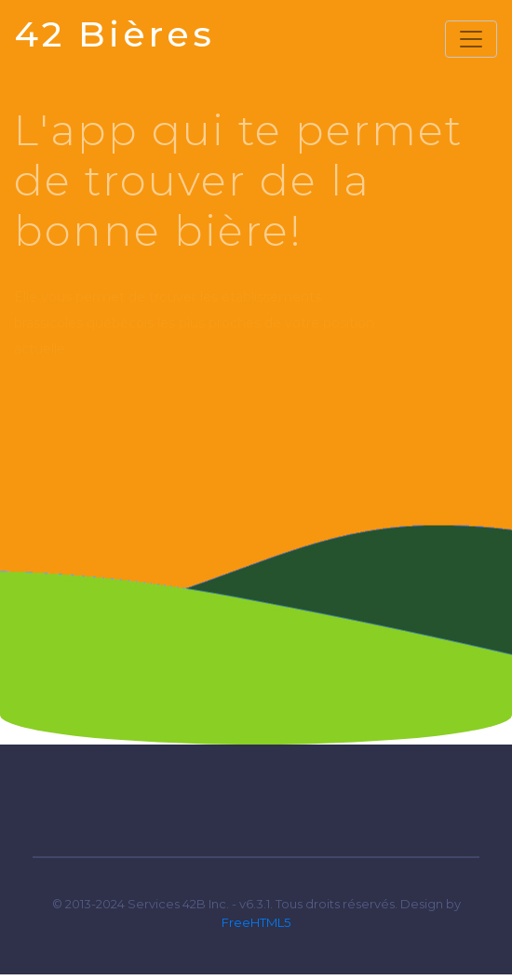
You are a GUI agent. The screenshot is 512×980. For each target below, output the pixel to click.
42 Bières (115, 34)
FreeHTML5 (256, 922)
